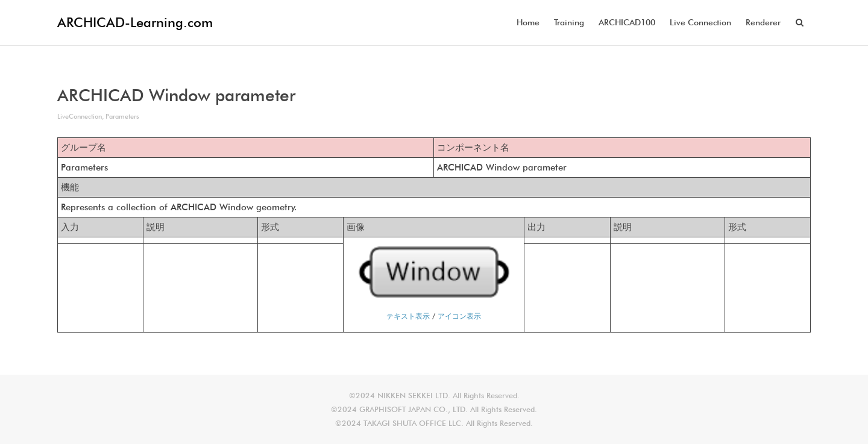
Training (569, 22)
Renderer (763, 22)
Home (528, 22)
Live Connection (700, 22)
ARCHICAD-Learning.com (135, 22)
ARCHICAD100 (627, 22)
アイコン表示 (459, 316)
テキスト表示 (408, 316)
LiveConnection (80, 116)
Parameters (122, 116)
